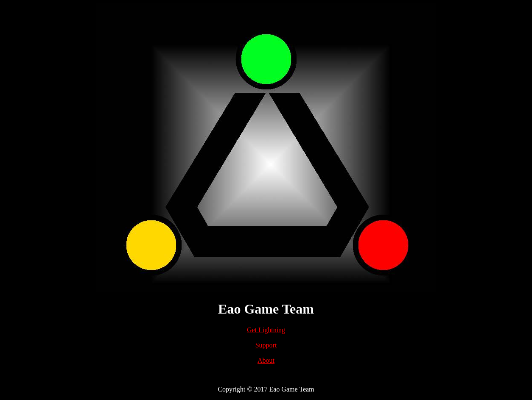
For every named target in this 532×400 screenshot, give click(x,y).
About (266, 360)
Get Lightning (266, 330)
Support (266, 345)
